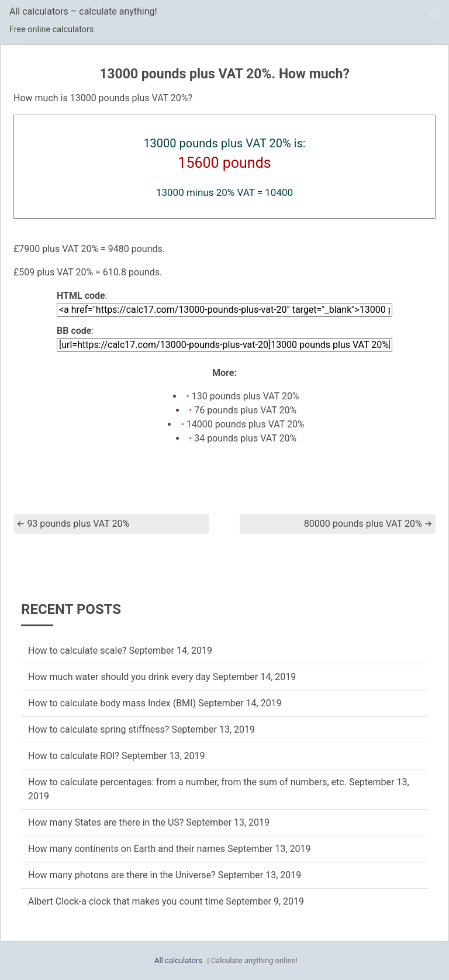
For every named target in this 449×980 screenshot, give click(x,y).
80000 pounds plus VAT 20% (368, 524)
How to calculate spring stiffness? (99, 729)
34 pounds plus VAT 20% (245, 438)
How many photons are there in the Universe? (122, 875)
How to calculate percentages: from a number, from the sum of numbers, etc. (187, 782)
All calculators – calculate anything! (83, 11)
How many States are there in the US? (106, 822)
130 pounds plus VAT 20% (246, 396)
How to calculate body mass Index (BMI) (112, 703)
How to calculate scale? (77, 651)
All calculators (178, 960)
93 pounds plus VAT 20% (73, 524)
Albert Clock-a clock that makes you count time (126, 901)
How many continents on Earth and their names (127, 849)
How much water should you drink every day (119, 677)
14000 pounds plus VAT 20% (246, 424)
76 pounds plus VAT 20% (245, 410)
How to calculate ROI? (74, 756)
